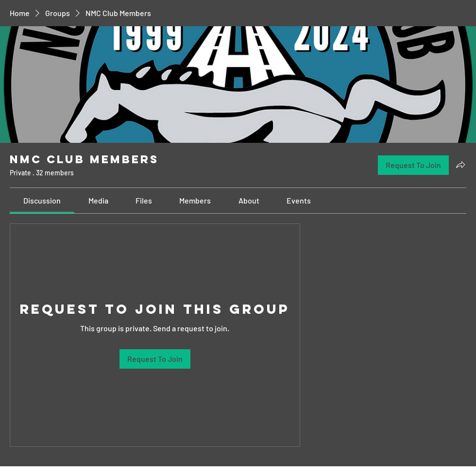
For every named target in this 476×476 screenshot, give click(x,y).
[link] (42, 200)
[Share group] (460, 165)
